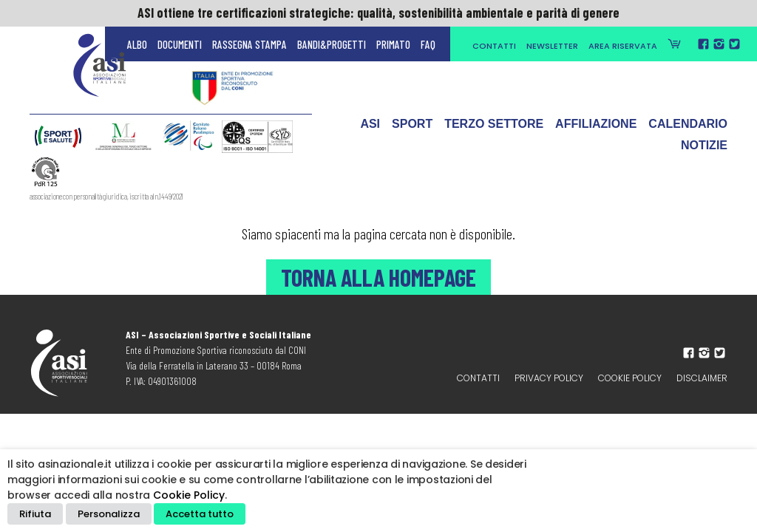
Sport (412, 127)
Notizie (704, 148)
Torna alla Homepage (378, 277)
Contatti (494, 46)
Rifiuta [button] (35, 514)
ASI (370, 127)
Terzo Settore (494, 127)
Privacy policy (549, 378)
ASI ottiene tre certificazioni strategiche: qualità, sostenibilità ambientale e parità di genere (378, 13)
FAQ (428, 44)
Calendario (688, 127)
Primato (393, 44)
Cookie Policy (630, 378)
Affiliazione (596, 127)
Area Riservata (623, 46)
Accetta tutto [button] (200, 514)
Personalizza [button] (109, 514)
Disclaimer (702, 378)
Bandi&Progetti (332, 44)
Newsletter (552, 46)
